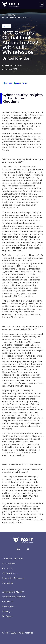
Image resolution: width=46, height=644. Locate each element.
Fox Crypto (7, 616)
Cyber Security (9, 15)
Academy (6, 611)
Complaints (8, 583)
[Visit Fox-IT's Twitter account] (28, 549)
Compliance (8, 602)
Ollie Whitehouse (13, 65)
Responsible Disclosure (13, 578)
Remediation (8, 606)
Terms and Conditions (13, 559)
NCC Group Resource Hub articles (17, 17)
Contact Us (7, 568)
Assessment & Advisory (13, 592)
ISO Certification (10, 573)
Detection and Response (14, 597)
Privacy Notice (9, 564)
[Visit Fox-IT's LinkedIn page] (18, 549)
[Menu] (42, 5)
